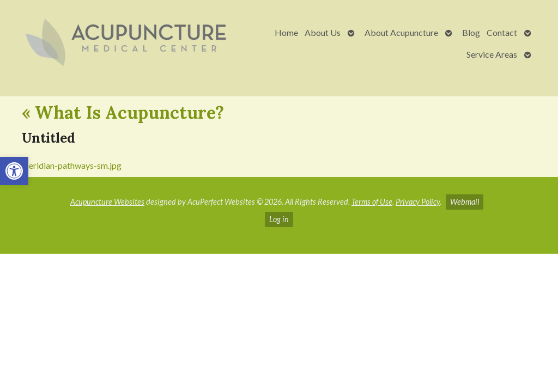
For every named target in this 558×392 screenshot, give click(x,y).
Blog (471, 32)
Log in (279, 219)
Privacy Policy (418, 202)
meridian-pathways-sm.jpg (72, 165)
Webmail (465, 202)
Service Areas (492, 54)
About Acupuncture (401, 32)
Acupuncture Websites (107, 202)
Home (286, 32)
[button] (14, 171)
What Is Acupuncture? (123, 112)
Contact (502, 32)
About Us (323, 32)
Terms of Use (372, 202)
